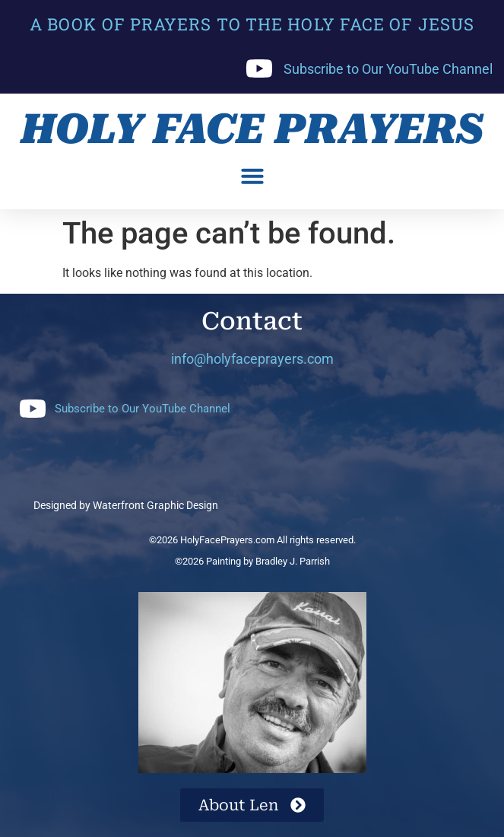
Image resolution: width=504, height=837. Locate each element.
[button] (252, 176)
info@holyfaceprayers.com (252, 359)
